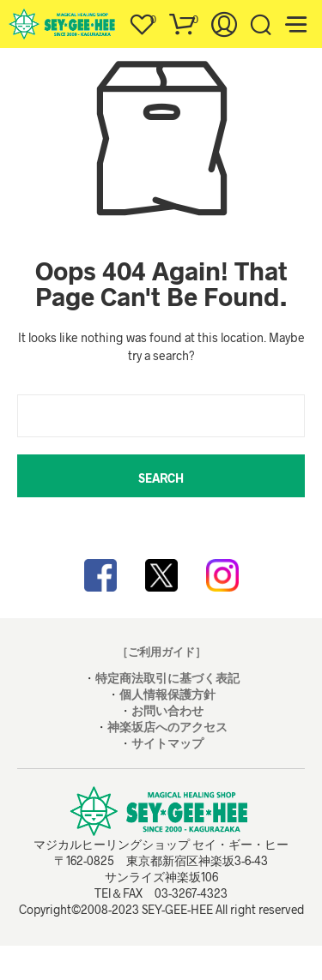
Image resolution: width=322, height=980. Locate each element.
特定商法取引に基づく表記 (167, 678)
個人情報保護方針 (167, 694)
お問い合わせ (167, 710)
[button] (142, 20)
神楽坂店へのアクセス (167, 727)
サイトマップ (167, 743)
